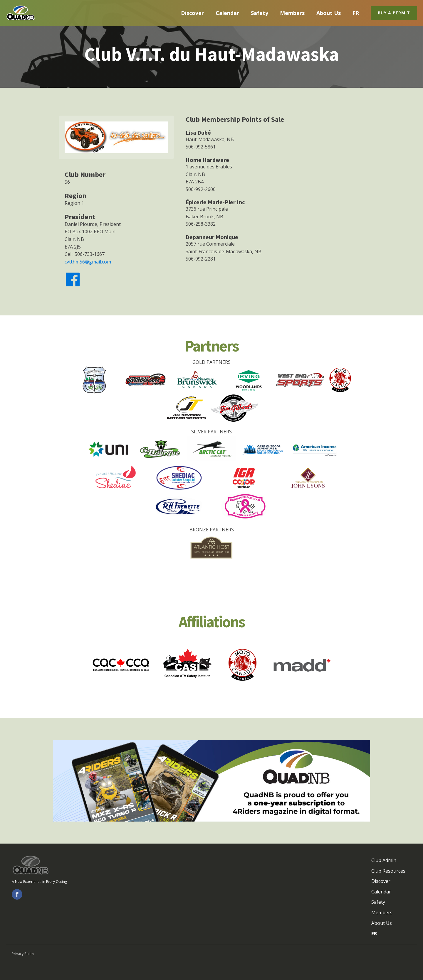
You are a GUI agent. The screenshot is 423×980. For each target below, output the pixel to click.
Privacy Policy (23, 954)
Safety (260, 13)
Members (292, 13)
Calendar (227, 13)
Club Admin (384, 860)
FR (356, 13)
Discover (192, 13)
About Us (329, 13)
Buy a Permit (394, 13)
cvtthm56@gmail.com (88, 262)
